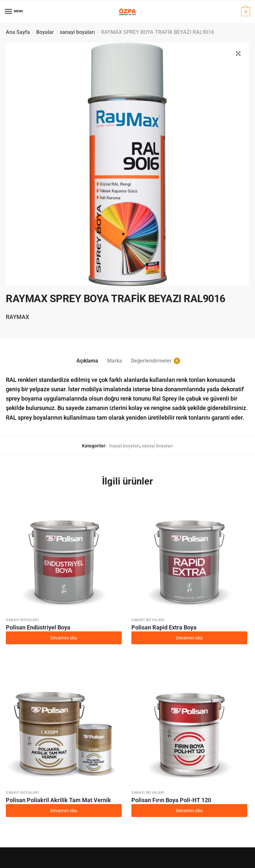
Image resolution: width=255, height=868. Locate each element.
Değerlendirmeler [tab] (151, 361)
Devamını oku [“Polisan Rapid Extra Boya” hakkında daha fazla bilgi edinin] (189, 638)
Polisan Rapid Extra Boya (164, 627)
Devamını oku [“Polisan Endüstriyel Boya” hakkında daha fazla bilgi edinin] (64, 638)
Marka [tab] (115, 361)
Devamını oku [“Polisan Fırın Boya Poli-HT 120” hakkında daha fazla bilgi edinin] (189, 811)
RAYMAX (17, 317)
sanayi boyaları (77, 32)
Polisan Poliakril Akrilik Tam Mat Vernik (58, 800)
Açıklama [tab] (87, 361)
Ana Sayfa (18, 32)
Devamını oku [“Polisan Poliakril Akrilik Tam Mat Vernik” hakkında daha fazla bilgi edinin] (64, 811)
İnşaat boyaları (124, 446)
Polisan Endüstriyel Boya (38, 627)
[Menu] (9, 12)
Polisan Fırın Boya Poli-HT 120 (171, 800)
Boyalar (45, 32)
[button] (238, 54)
